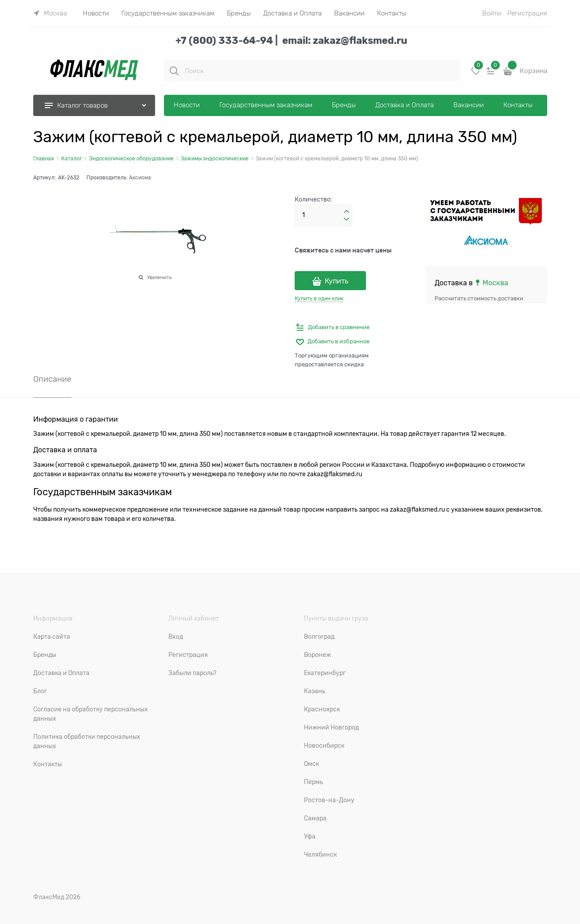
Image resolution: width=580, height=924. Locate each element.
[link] (50, 13)
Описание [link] (52, 379)
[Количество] (323, 215)
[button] (346, 212)
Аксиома (140, 178)
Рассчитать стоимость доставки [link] (479, 298)
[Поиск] (174, 71)
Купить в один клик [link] (319, 299)
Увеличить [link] (159, 277)
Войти (492, 13)
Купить (337, 281)
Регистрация (527, 13)
